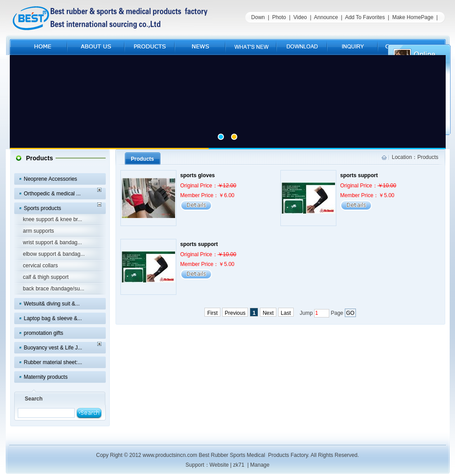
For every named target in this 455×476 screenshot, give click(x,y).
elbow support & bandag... (54, 254)
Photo (279, 17)
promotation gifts (44, 333)
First (212, 313)
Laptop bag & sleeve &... (53, 318)
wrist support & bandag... (53, 242)
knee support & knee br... (53, 219)
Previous (235, 313)
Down (258, 17)
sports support (359, 175)
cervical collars (41, 266)
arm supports (39, 231)
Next (268, 313)
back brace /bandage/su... (54, 289)
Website (219, 465)
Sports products (43, 208)
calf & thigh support (46, 277)
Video (300, 17)
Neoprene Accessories (51, 179)
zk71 (239, 465)
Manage (260, 465)
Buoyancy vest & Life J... (53, 348)
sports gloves (198, 175)
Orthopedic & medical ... (52, 194)
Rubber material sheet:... (53, 362)
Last (286, 313)
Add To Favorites (365, 17)
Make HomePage (413, 17)
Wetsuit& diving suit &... (52, 304)
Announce (326, 17)
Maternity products (46, 377)
